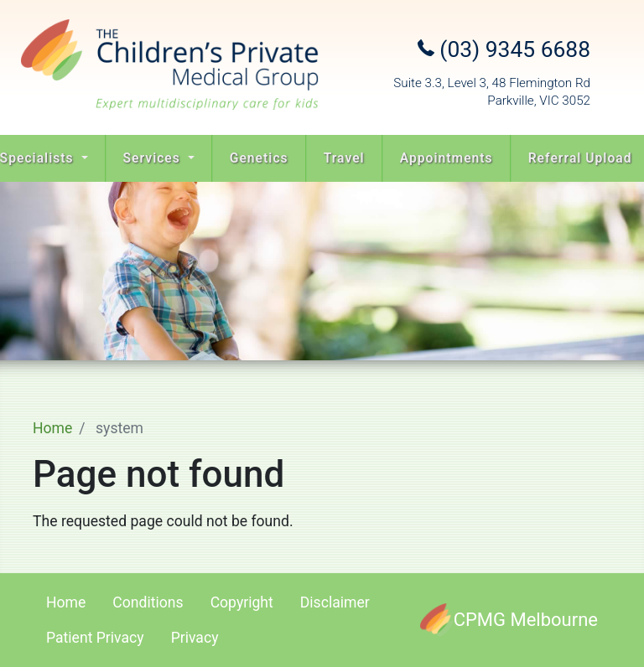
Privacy (195, 638)
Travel (344, 158)
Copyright (242, 602)
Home (52, 428)
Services (154, 158)
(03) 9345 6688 (504, 49)
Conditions (148, 602)
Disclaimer (335, 602)
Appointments (447, 158)
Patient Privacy (95, 638)
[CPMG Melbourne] (509, 620)
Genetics (259, 158)
